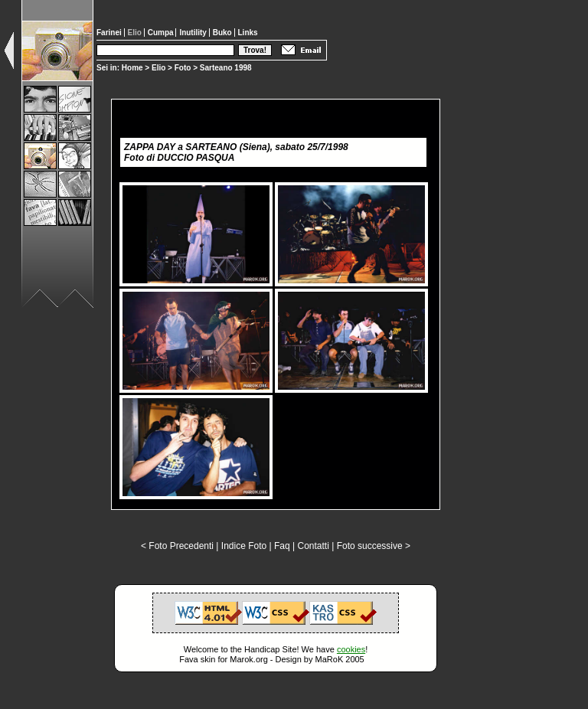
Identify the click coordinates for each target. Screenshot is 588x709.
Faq (282, 546)
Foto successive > (374, 546)
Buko (224, 33)
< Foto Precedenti (177, 546)
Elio (158, 68)
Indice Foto (244, 546)
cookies (351, 649)
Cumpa (162, 33)
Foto (183, 68)
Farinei (110, 33)
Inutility (194, 33)
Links (248, 33)
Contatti (313, 546)
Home (132, 68)
